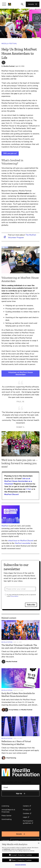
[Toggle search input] (22, 4)
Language (5, 840)
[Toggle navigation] (4, 4)
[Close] (39, 843)
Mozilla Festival (9, 44)
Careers (26, 806)
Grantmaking (7, 819)
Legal (25, 817)
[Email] (20, 787)
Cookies (26, 813)
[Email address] (20, 589)
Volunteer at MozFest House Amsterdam (20, 373)
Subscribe (31, 605)
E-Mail (28, 489)
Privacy (26, 810)
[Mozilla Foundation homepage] (10, 4)
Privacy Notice (14, 596)
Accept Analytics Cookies (21, 855)
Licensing (5, 806)
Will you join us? (10, 153)
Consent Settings (20, 865)
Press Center (7, 816)
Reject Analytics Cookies (21, 860)
